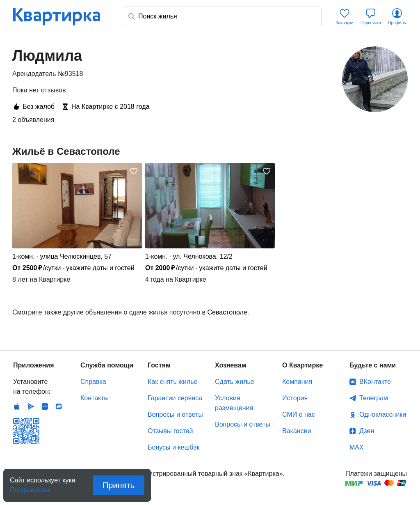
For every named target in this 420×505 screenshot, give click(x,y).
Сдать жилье (235, 382)
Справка (93, 382)
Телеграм (374, 398)
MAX (357, 447)
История (295, 398)
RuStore (59, 406)
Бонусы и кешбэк (173, 447)
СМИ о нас (299, 414)
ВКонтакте (375, 382)
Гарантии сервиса (175, 398)
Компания (297, 382)
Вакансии (297, 431)
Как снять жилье (172, 382)
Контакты (95, 398)
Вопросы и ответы (175, 414)
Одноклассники (383, 414)
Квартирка (62, 16)
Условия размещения (234, 403)
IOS (17, 406)
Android (31, 406)
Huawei (45, 406)
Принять (119, 485)
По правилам (30, 488)
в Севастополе (225, 312)
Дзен (367, 431)
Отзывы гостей (170, 431)
